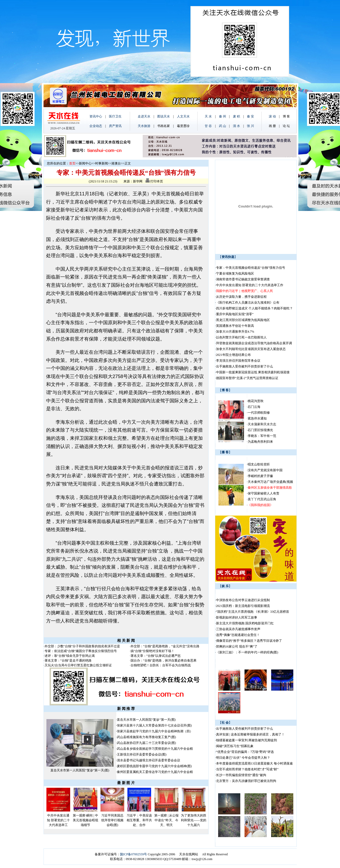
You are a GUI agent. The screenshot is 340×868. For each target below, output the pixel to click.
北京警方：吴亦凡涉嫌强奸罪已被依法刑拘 (246, 781)
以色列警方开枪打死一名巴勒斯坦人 (241, 337)
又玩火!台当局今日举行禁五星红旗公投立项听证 (78, 665)
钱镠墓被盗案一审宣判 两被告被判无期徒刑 (246, 740)
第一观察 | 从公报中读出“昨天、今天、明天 (166, 820)
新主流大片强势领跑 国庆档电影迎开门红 (245, 623)
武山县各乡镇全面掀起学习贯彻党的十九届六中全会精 (155, 749)
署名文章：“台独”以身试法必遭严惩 (156, 656)
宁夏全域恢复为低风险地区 (235, 273)
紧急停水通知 (257, 418)
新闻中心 (85, 163)
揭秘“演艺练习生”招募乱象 (235, 746)
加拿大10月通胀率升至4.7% (235, 332)
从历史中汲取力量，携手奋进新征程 (241, 297)
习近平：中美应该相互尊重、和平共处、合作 (139, 820)
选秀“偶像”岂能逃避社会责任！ (238, 635)
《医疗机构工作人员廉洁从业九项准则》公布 (248, 303)
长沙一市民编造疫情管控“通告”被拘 (241, 775)
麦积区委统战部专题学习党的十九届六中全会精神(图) (154, 766)
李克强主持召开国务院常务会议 (238, 361)
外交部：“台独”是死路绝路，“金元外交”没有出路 (165, 646)
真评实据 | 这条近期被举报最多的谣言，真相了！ (250, 734)
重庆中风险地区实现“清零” (235, 314)
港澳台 (116, 163)
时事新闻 (102, 163)
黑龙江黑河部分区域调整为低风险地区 (243, 320)
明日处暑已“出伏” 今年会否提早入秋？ (243, 758)
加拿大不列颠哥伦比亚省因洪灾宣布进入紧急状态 (251, 349)
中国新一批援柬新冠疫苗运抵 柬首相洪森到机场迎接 (253, 372)
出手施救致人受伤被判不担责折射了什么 (245, 366)
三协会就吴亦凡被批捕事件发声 (238, 629)
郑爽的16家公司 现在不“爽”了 (237, 647)
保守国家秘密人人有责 (264, 493)
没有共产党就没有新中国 (265, 470)
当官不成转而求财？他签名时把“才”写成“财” (247, 769)
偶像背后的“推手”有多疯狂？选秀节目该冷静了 (249, 641)
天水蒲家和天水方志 (262, 424)
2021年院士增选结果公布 (233, 355)
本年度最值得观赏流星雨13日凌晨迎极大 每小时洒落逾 (254, 763)
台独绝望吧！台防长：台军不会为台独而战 (161, 665)
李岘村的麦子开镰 (260, 476)
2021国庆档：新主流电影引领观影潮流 (243, 606)
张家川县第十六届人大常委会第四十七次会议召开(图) (154, 725)
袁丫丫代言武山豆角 (262, 499)
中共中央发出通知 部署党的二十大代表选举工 (58, 820)
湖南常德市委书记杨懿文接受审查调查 (243, 279)
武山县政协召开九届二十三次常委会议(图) (146, 743)
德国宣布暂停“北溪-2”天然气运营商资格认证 (247, 378)
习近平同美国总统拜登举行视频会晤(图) (112, 820)
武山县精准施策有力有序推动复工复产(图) (146, 737)
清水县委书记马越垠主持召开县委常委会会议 (149, 760)
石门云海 (254, 407)
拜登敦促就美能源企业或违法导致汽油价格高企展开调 (254, 343)
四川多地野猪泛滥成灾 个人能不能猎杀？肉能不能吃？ (254, 308)
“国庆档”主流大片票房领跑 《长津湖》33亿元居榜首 (253, 612)
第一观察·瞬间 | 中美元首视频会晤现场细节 (85, 820)
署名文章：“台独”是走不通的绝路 (68, 661)
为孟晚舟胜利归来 (260, 442)
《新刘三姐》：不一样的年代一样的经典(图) (247, 652)
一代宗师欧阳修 (259, 413)
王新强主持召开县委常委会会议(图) (142, 754)
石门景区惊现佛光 (260, 430)
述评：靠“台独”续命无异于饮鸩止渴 (70, 656)
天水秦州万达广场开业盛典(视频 (270, 482)
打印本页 (154, 181)
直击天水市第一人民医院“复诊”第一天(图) (80, 770)
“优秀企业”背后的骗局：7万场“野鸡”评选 (245, 752)
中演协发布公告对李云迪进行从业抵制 (243, 600)
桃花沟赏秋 (256, 401)
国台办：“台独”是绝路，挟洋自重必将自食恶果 (164, 661)
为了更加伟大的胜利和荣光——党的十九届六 (194, 820)
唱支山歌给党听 (259, 464)
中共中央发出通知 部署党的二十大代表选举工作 (250, 285)
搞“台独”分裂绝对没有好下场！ (153, 651)
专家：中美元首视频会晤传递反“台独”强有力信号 (251, 268)
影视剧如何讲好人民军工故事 (237, 617)
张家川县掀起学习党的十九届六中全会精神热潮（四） (155, 731)
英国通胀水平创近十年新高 (235, 326)
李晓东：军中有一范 (262, 436)
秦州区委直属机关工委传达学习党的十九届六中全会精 (155, 772)
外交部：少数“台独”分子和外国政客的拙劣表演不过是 (82, 646)
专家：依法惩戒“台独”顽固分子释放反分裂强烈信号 (81, 651)
